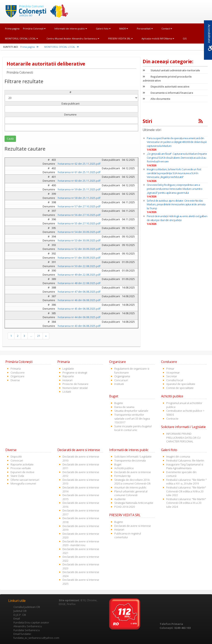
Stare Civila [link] (17, 476)
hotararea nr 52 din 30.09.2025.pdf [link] (79, 249)
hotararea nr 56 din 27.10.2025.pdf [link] (79, 215)
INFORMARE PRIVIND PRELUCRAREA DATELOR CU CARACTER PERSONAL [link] (183, 438)
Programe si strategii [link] (75, 373)
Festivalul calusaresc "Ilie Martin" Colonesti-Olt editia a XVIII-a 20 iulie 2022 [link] (186, 491)
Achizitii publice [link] (124, 468)
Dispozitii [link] (16, 457)
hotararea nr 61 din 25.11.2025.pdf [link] (79, 172)
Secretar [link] (172, 376)
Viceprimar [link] (173, 373)
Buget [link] (118, 464)
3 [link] (24, 336)
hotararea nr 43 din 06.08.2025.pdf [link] (79, 326)
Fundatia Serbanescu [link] (27, 630)
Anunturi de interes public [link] (130, 487)
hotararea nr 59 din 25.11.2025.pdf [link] (79, 189)
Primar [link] (170, 369)
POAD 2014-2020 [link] (125, 507)
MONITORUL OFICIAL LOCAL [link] (21, 38)
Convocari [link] (17, 460)
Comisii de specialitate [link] (180, 388)
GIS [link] (185, 38)
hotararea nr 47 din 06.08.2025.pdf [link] (79, 292)
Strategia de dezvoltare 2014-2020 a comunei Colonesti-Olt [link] (132, 482)
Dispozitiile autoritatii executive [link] (166, 86)
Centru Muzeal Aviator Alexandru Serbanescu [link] (73, 38)
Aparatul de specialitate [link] (181, 384)
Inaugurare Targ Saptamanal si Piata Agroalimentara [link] (185, 466)
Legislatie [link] (68, 369)
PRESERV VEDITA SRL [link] (120, 38)
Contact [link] (167, 29)
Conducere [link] (18, 373)
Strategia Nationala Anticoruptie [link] (134, 503)
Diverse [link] (15, 380)
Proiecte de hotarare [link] (75, 384)
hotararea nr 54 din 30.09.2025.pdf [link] (79, 232)
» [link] (46, 336)
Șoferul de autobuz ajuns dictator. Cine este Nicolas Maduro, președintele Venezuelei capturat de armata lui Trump (176, 204)
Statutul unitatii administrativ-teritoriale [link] (171, 70)
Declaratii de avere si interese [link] (133, 472)
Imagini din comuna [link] (178, 457)
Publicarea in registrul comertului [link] (128, 535)
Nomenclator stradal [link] (75, 388)
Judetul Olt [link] (20, 611)
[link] (35, 11)
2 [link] (18, 336)
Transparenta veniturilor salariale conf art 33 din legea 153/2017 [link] (132, 418)
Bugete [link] (119, 403)
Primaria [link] (16, 369)
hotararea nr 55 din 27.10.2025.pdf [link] (79, 223)
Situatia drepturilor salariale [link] (131, 411)
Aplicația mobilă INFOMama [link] (158, 38)
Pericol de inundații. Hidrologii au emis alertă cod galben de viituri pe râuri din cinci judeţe (177, 218)
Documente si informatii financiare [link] (168, 93)
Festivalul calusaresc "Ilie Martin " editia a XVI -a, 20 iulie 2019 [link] (186, 482)
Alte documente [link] (156, 99)
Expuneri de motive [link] (22, 472)
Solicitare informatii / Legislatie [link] (133, 457)
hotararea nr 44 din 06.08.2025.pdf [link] (79, 317)
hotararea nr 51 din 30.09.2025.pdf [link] (79, 258)
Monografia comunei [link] (23, 483)
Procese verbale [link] (21, 468)
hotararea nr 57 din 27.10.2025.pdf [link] (79, 206)
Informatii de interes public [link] (71, 29)
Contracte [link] (172, 419)
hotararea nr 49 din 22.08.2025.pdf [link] (79, 275)
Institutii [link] (119, 384)
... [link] (31, 336)
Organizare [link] (17, 376)
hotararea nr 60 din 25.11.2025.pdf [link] (79, 181)
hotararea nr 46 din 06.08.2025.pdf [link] (79, 300)
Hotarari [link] (67, 380)
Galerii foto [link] (103, 29)
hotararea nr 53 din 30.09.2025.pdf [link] (79, 240)
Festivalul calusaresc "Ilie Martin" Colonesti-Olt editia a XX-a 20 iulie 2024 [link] (186, 503)
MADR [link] (124, 29)
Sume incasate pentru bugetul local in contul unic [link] (133, 428)
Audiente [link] (120, 499)
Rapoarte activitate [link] (22, 464)
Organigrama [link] (122, 376)
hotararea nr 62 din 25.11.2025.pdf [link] (79, 164)
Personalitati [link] (145, 29)
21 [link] (39, 336)
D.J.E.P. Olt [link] (20, 615)
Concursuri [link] (121, 380)
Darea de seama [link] (124, 407)
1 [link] (11, 336)
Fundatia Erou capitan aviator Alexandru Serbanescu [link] (31, 624)
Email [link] (17, 618)
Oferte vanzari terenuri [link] (25, 480)
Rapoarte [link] (68, 376)
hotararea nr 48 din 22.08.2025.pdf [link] (79, 283)
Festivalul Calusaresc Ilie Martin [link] (185, 460)
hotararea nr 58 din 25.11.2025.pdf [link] (79, 198)
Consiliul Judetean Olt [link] (27, 607)
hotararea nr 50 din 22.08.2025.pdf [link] (79, 266)
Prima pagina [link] (12, 29)
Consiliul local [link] (175, 380)
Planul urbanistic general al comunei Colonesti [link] (131, 493)
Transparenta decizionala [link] (130, 460)
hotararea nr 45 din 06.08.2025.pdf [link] (79, 309)
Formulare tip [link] (122, 476)
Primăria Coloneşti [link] (34, 29)
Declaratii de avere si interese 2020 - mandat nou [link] (81, 543)
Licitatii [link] (67, 392)
